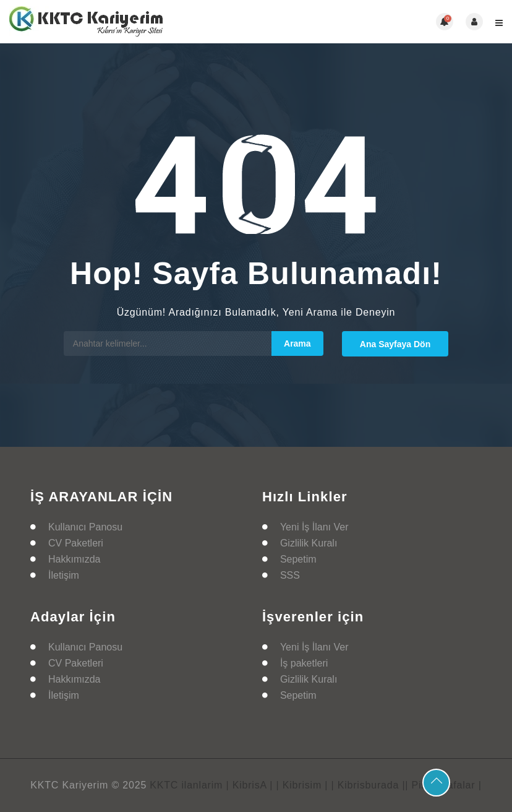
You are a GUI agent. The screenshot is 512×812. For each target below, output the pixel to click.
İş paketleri (304, 663)
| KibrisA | (249, 785)
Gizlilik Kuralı (309, 543)
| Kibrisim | (302, 785)
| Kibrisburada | (369, 785)
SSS (290, 575)
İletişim (64, 575)
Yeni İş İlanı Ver (314, 527)
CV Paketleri (76, 543)
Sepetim (298, 559)
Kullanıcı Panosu (85, 527)
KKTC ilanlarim (186, 785)
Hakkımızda (74, 559)
